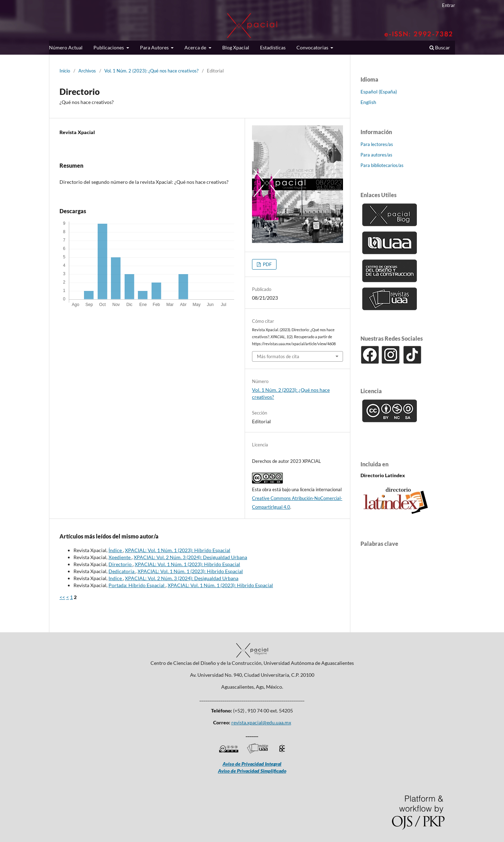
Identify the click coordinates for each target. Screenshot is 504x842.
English (368, 102)
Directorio (121, 564)
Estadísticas (273, 47)
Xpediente (120, 557)
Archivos (87, 71)
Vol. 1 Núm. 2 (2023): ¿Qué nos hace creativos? (151, 71)
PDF (267, 264)
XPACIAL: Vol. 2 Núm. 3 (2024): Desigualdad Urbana (190, 557)
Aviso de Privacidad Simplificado (252, 771)
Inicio (65, 71)
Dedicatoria (122, 571)
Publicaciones (109, 47)
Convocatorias (313, 47)
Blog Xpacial (236, 47)
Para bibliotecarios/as (382, 165)
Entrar (449, 5)
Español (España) (379, 92)
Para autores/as (376, 155)
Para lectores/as (377, 144)
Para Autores (155, 47)
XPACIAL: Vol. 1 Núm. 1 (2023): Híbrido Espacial (178, 550)
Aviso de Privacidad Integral (252, 764)
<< (62, 597)
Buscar (440, 47)
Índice (116, 550)
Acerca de (196, 47)
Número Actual (66, 47)
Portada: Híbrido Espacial (137, 585)
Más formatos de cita (278, 356)
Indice (116, 578)
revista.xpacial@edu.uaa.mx (261, 722)
